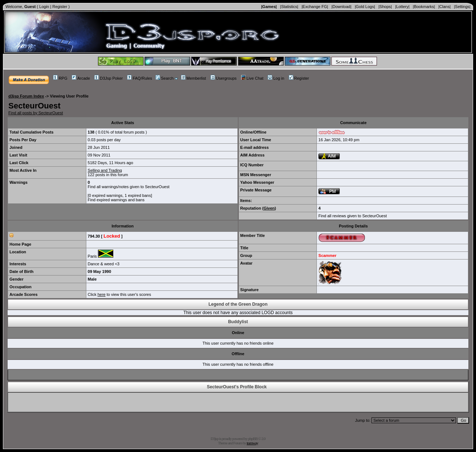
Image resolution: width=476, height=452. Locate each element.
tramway (252, 443)
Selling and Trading (105, 170)
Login (44, 7)
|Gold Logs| (365, 7)
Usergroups (224, 78)
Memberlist (194, 78)
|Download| (341, 7)
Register (60, 7)
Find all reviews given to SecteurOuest (353, 216)
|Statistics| (289, 7)
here (102, 294)
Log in (276, 78)
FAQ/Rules (139, 78)
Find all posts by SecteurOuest (36, 113)
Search (165, 78)
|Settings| (462, 7)
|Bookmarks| (424, 7)
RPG (60, 78)
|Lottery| (402, 7)
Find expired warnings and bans (116, 200)
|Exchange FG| (315, 7)
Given (269, 208)
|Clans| (444, 7)
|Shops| (385, 7)
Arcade (81, 78)
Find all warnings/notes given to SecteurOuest (129, 187)
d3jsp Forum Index (26, 96)
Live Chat (252, 78)
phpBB (253, 439)
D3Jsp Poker (109, 78)
